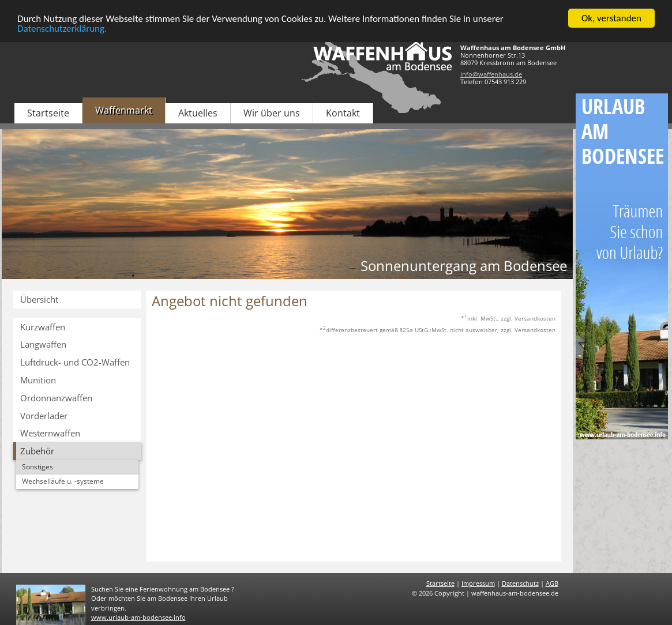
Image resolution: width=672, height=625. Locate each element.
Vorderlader (44, 416)
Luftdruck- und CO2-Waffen (75, 362)
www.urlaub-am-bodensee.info (138, 617)
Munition (38, 380)
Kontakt (343, 113)
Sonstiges (37, 467)
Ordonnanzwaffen (56, 398)
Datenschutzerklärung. (62, 29)
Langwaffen (43, 344)
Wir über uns (272, 113)
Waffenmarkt (124, 110)
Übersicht (39, 299)
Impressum (478, 583)
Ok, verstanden (611, 18)
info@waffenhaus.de (491, 74)
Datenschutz (520, 583)
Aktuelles (198, 113)
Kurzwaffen (43, 327)
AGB (552, 583)
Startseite (48, 113)
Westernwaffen (50, 433)
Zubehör (37, 451)
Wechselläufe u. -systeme (63, 481)
